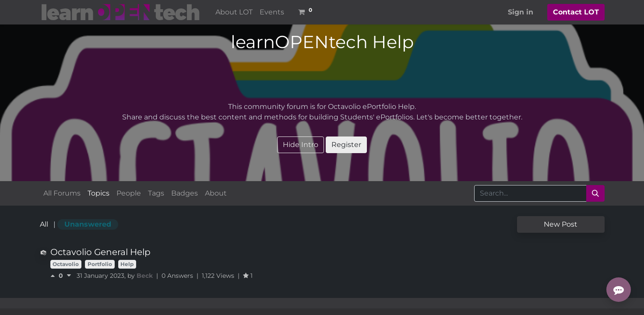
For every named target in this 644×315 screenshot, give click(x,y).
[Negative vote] (69, 276)
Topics (99, 193)
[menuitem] (234, 12)
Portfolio (100, 264)
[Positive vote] (55, 276)
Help (127, 264)
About (216, 193)
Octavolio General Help (100, 252)
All (44, 224)
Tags (156, 193)
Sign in (521, 12)
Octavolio (66, 264)
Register (346, 145)
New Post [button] (561, 224)
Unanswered (88, 224)
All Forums (62, 193)
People (129, 193)
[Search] (595, 193)
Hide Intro (301, 145)
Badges (185, 193)
